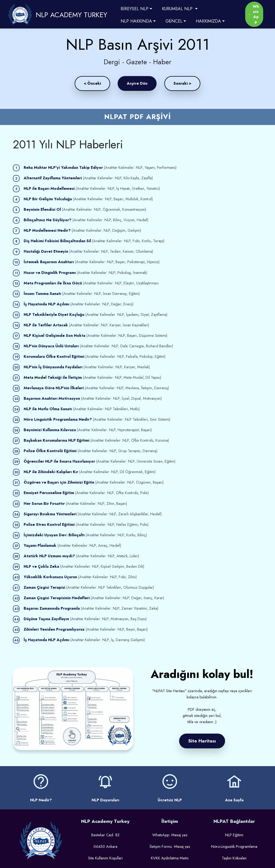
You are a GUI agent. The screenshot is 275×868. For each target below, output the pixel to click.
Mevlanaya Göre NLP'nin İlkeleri (54, 388)
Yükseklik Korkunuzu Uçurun (50, 577)
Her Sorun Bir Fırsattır (44, 503)
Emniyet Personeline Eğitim (49, 493)
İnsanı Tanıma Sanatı (42, 294)
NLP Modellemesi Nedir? (47, 230)
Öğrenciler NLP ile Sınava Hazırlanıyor (60, 461)
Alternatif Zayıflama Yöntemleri (53, 178)
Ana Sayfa (234, 800)
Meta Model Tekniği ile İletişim (53, 377)
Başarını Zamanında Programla (52, 608)
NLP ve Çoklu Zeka (41, 566)
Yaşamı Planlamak (40, 545)
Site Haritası (202, 741)
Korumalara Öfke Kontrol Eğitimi (54, 356)
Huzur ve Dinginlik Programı (50, 273)
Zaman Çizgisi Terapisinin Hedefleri (57, 598)
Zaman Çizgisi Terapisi (44, 587)
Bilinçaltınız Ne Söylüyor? (48, 220)
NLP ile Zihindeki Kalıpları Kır (51, 472)
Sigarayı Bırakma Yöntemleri (50, 514)
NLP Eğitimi (234, 835)
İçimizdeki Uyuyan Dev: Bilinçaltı (54, 535)
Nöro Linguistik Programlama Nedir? (58, 419)
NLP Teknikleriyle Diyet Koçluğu (54, 315)
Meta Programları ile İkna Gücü (53, 283)
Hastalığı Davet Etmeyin (46, 251)
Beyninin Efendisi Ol (42, 209)
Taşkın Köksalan (234, 858)
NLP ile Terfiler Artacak (46, 325)
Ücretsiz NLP (170, 800)
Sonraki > (182, 83)
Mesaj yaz (179, 835)
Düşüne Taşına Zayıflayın (46, 619)
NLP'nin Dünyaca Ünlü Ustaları (51, 346)
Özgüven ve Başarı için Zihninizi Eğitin (59, 482)
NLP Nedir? (41, 800)
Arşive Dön (137, 83)
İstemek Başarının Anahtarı (49, 262)
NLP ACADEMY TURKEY (71, 15)
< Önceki (92, 83)
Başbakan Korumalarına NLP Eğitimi (57, 440)
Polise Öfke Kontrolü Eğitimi (50, 451)
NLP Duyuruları (105, 800)
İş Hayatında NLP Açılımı (46, 304)
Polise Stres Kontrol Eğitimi (49, 524)
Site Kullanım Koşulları (105, 858)
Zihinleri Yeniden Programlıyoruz (55, 629)
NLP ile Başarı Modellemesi (49, 188)
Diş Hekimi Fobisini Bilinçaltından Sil (57, 241)
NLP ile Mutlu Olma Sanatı (48, 409)
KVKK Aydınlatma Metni (170, 858)
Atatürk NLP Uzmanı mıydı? (49, 556)
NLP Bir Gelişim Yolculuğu (48, 199)
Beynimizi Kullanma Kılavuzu (50, 430)
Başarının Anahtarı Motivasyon (52, 398)
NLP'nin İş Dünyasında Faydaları (53, 367)
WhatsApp (254, 14)
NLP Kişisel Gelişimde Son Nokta (55, 335)
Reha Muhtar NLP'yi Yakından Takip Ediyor (63, 167)
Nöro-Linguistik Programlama (234, 846)
